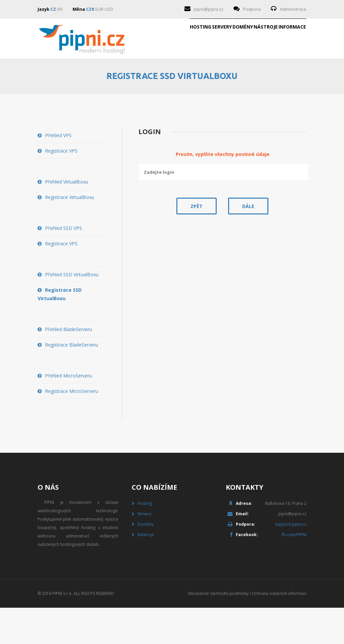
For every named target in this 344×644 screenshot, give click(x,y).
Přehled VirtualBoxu (67, 218)
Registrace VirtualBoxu (70, 233)
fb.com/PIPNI (294, 571)
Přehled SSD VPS (63, 264)
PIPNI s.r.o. (62, 630)
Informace (282, 79)
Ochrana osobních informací (279, 630)
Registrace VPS (61, 187)
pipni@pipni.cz (209, 9)
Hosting (104, 79)
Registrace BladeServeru (72, 381)
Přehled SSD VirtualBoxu (72, 311)
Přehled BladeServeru (69, 366)
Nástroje (233, 79)
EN (60, 9)
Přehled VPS (58, 172)
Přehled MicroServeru (69, 412)
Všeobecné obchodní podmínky (218, 630)
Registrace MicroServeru (72, 427)
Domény (189, 79)
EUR (99, 9)
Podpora (252, 9)
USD (109, 9)
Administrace (293, 9)
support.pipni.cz (291, 560)
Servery (147, 79)
